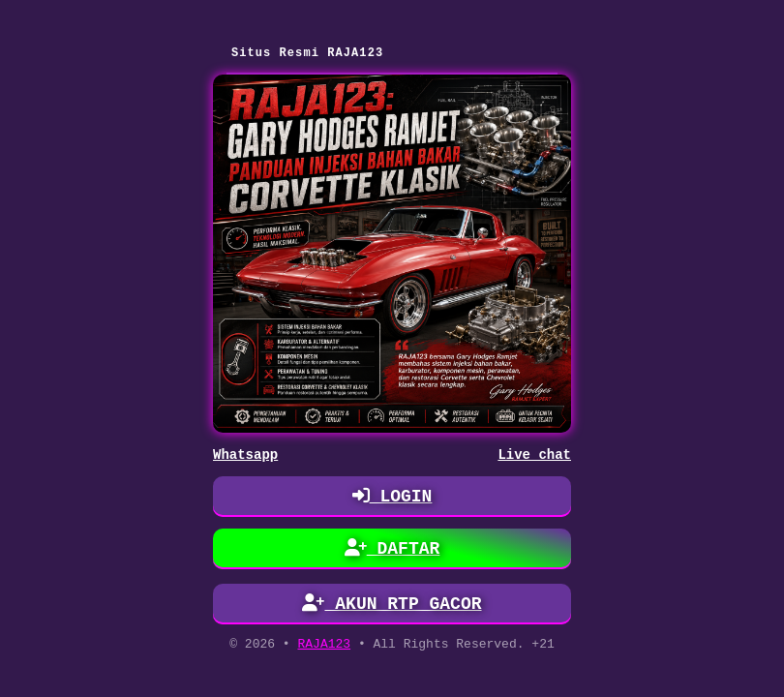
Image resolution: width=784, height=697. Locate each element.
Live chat (534, 456)
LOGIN (392, 500)
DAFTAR (392, 552)
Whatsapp (245, 456)
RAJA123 (324, 649)
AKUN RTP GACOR (392, 607)
